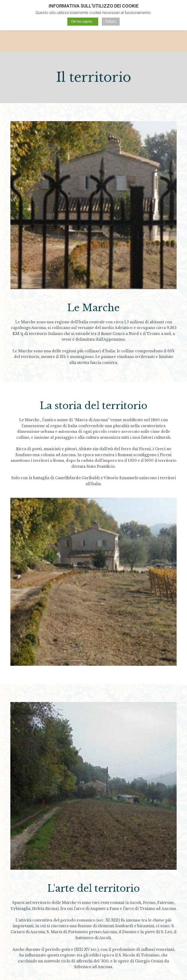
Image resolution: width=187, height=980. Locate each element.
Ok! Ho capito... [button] (83, 21)
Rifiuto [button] (111, 21)
